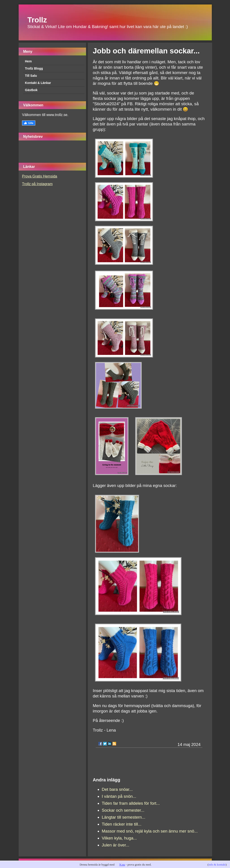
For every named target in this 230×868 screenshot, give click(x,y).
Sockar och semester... (123, 810)
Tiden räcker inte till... (122, 824)
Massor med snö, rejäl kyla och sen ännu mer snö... (150, 831)
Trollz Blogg (34, 68)
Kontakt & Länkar (38, 83)
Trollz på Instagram (37, 184)
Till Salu (31, 76)
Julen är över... (115, 845)
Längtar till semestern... (124, 817)
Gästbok (31, 90)
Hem (28, 61)
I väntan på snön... (119, 796)
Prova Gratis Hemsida (40, 176)
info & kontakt (217, 865)
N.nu (122, 865)
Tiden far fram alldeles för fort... (131, 803)
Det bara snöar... (117, 789)
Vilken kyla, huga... (119, 838)
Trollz (37, 20)
